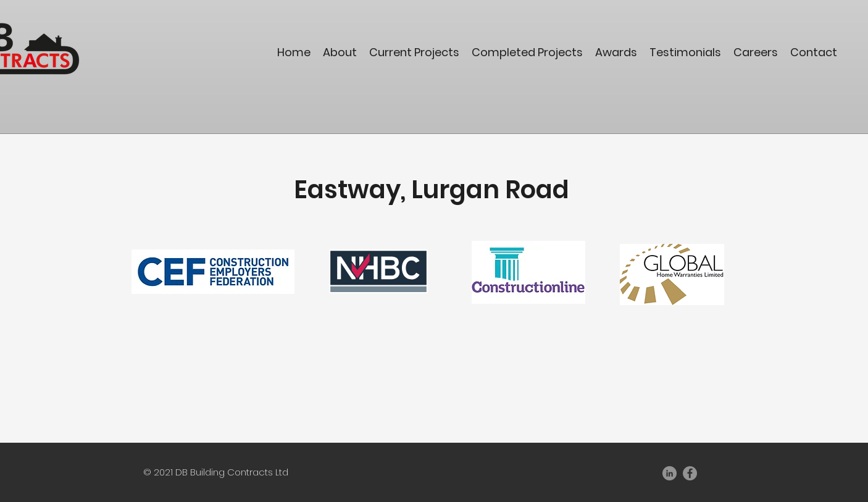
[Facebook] (690, 473)
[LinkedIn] (670, 473)
